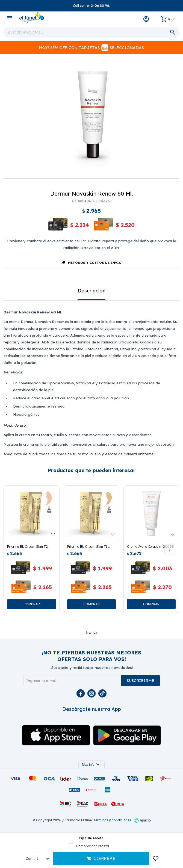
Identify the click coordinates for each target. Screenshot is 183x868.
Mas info (91, 765)
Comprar (104, 858)
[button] (170, 550)
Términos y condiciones (112, 820)
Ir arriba (91, 633)
